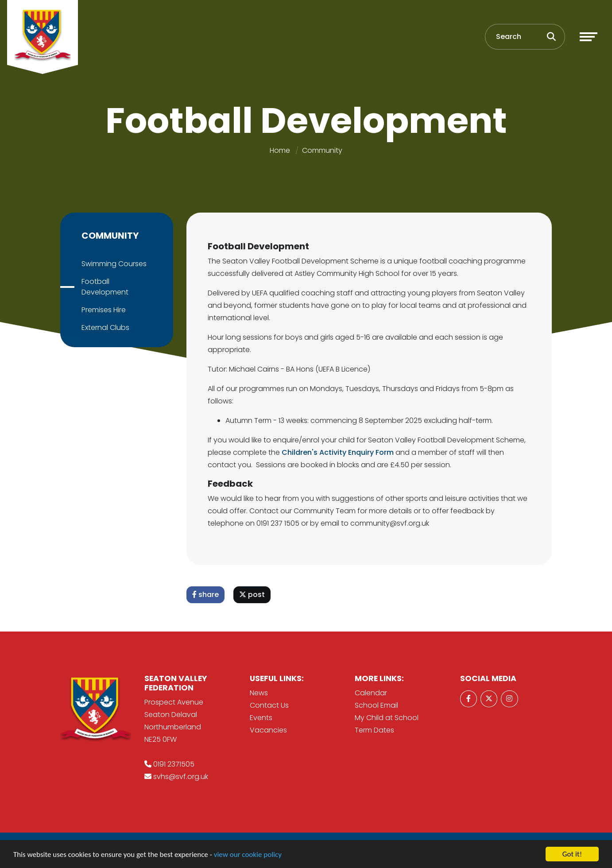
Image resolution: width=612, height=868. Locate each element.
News (259, 693)
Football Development (105, 287)
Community (322, 150)
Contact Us (269, 705)
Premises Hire (103, 310)
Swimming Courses (114, 264)
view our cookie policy (248, 854)
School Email (376, 705)
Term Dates (374, 730)
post (252, 595)
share (206, 595)
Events (261, 718)
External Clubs (105, 327)
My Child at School (387, 718)
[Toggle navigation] (589, 37)
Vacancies (268, 730)
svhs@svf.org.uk (181, 777)
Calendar (371, 693)
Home (280, 150)
